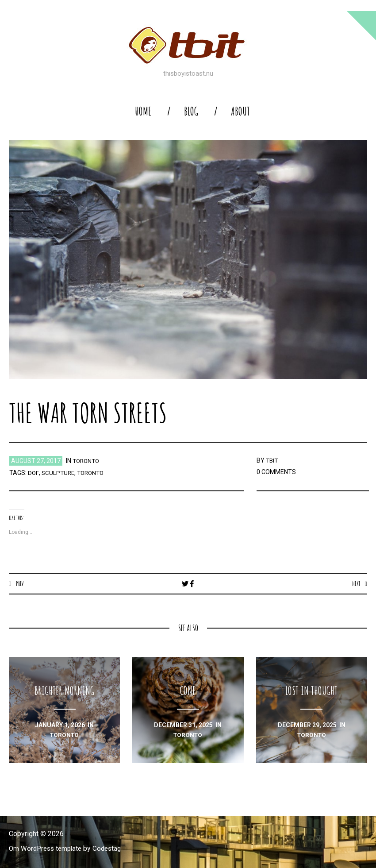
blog (191, 111)
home (143, 111)
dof (33, 473)
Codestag (112, 849)
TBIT (272, 460)
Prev (20, 583)
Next (355, 583)
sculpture (58, 473)
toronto (87, 461)
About (240, 111)
